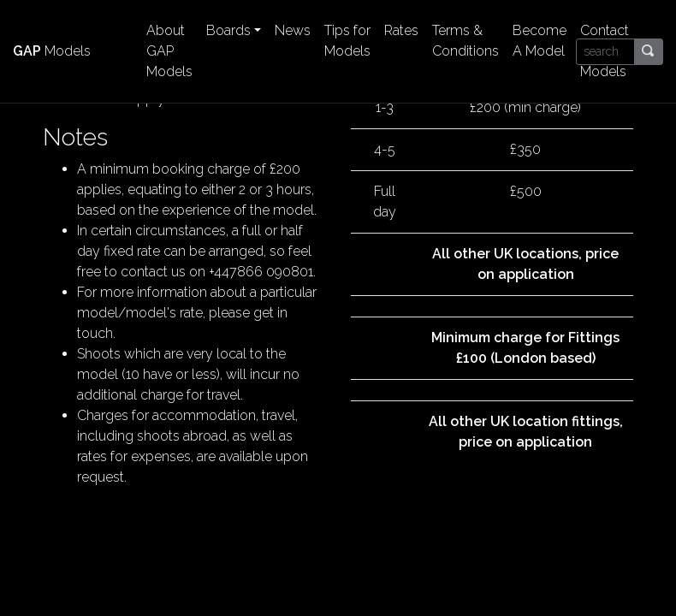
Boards (228, 30)
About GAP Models (169, 51)
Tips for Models (347, 41)
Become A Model (540, 41)
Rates (401, 30)
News (293, 30)
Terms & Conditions (465, 41)
